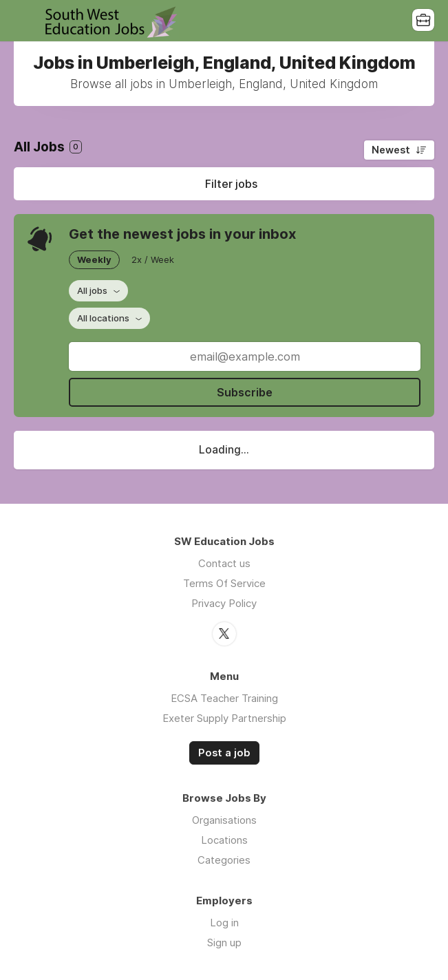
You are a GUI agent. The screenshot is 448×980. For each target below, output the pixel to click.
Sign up (224, 942)
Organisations (224, 820)
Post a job (224, 753)
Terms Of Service (224, 583)
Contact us (224, 563)
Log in (224, 923)
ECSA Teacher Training (224, 698)
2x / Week (153, 259)
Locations (224, 840)
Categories (224, 860)
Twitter (224, 634)
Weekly (94, 259)
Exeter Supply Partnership (224, 718)
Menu (24, 21)
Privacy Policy (224, 603)
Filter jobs (231, 184)
